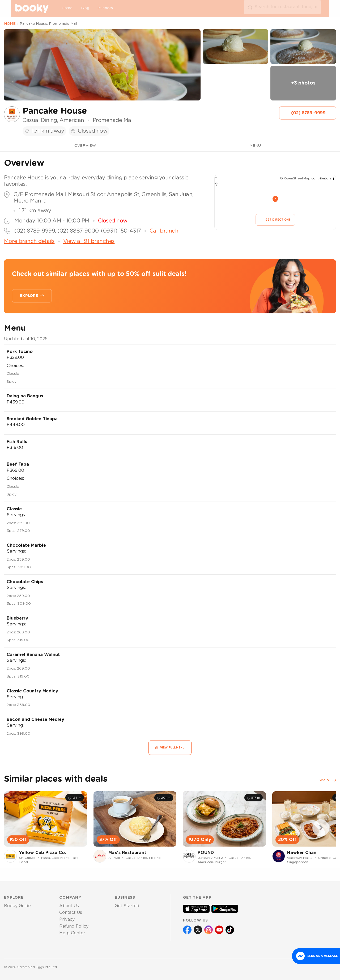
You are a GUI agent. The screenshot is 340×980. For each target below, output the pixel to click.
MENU (255, 146)
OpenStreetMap (297, 178)
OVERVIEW (85, 146)
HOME (10, 24)
